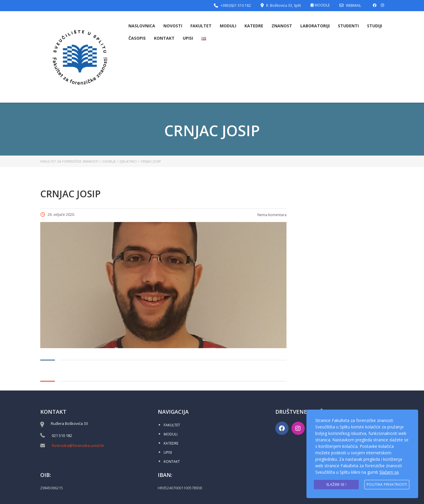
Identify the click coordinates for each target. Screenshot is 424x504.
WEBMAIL (353, 5)
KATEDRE (171, 443)
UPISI (168, 452)
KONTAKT (172, 462)
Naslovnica (142, 26)
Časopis (137, 38)
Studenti (348, 26)
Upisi (188, 38)
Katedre (254, 26)
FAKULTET (172, 425)
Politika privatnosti (387, 484)
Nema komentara (272, 215)
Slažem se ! (336, 484)
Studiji (374, 26)
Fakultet (201, 26)
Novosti (173, 26)
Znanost (282, 26)
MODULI (171, 434)
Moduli (228, 26)
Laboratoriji (315, 26)
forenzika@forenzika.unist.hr (78, 445)
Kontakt (164, 38)
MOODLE (322, 5)
